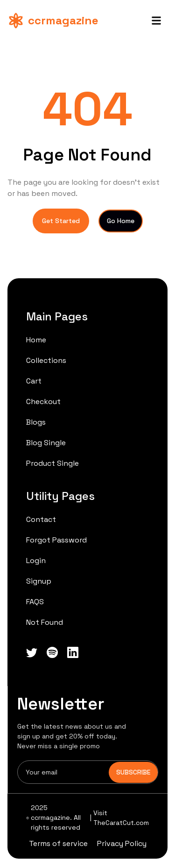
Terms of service (58, 843)
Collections (46, 360)
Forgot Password (56, 540)
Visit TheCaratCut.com (121, 818)
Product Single (52, 463)
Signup (39, 581)
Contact (41, 519)
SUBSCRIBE (133, 772)
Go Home (121, 221)
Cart (34, 381)
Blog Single (46, 443)
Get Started (61, 221)
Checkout (43, 401)
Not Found (45, 622)
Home (36, 340)
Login (36, 561)
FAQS (35, 602)
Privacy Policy (122, 843)
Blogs (36, 422)
